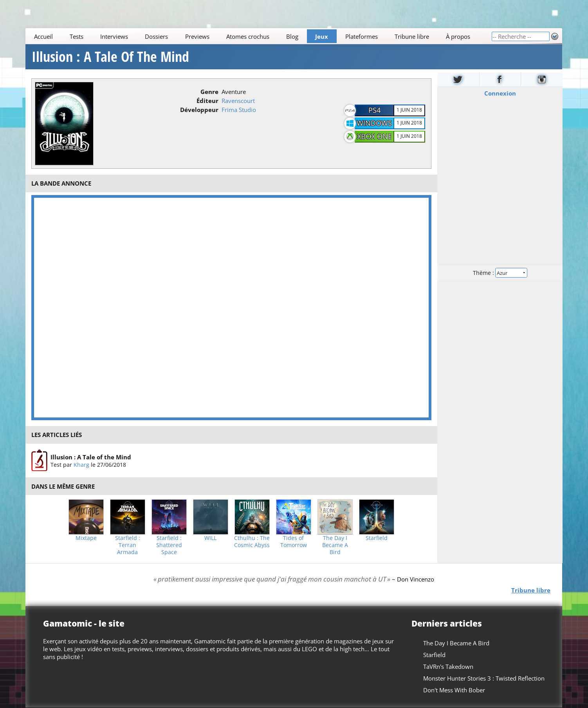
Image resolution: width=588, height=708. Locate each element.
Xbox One (374, 136)
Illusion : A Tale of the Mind (91, 457)
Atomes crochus (248, 36)
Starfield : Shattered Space (169, 545)
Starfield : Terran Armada (128, 545)
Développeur (199, 110)
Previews (197, 36)
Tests (77, 36)
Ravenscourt (238, 101)
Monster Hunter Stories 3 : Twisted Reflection (484, 678)
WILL (210, 538)
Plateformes (362, 36)
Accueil (43, 36)
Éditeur (207, 101)
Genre (209, 92)
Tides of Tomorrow (294, 542)
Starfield (377, 538)
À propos (458, 36)
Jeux (322, 36)
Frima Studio (239, 110)
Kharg (81, 464)
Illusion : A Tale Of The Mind (110, 57)
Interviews (114, 36)
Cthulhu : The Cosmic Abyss (252, 542)
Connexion (500, 93)
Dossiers (157, 36)
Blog (292, 36)
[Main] (258, 36)
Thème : (500, 273)
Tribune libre (412, 36)
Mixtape (86, 538)
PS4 (374, 110)
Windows (374, 123)
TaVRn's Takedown (449, 666)
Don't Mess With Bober (455, 690)
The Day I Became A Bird (335, 545)
